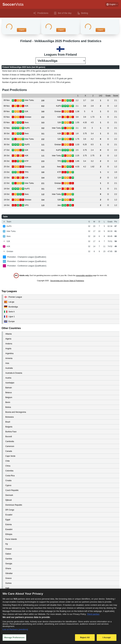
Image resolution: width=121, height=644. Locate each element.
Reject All (85, 637)
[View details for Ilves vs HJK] (7, 134)
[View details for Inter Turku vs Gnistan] (7, 183)
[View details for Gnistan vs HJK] (7, 117)
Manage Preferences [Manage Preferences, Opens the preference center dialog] (14, 637)
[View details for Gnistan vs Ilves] (7, 167)
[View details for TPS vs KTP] (7, 172)
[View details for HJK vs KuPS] (7, 106)
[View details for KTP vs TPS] (7, 161)
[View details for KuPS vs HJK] (7, 189)
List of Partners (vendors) (15, 629)
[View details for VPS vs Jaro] (7, 205)
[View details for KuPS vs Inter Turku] (7, 128)
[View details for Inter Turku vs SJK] (7, 139)
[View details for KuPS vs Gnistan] (7, 145)
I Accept (107, 637)
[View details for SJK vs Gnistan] (7, 112)
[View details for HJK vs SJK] (7, 178)
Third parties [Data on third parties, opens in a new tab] (93, 614)
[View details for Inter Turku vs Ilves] (7, 100)
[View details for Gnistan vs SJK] (7, 200)
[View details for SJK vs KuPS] (7, 150)
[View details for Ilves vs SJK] (7, 123)
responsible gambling (84, 275)
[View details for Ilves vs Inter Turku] (7, 194)
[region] (60, 616)
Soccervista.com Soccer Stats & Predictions (67, 281)
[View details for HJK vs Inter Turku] (7, 156)
